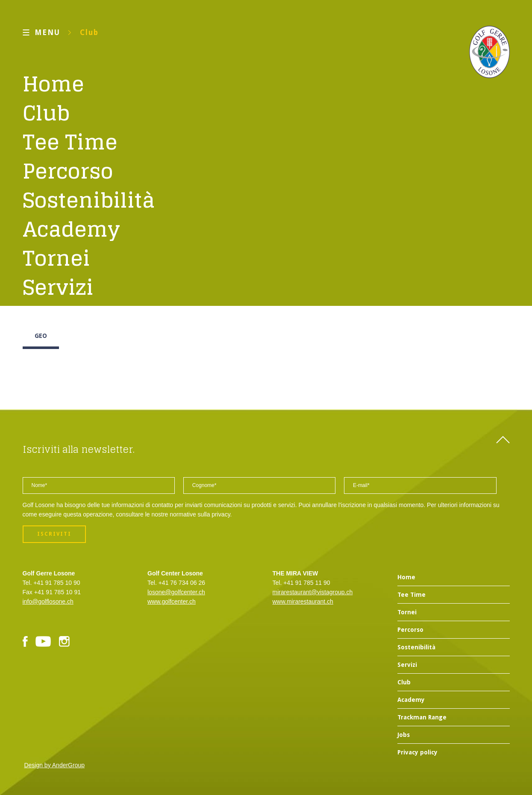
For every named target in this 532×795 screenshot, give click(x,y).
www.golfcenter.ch (172, 601)
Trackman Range (422, 717)
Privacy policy (417, 752)
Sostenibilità (89, 200)
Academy (71, 229)
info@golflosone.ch (48, 601)
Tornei (56, 258)
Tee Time (70, 142)
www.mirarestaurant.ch (303, 601)
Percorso (68, 171)
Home (53, 84)
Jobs (404, 735)
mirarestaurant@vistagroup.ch (313, 592)
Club (89, 32)
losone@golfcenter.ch (176, 592)
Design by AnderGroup (54, 765)
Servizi (58, 287)
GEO (41, 336)
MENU (47, 32)
